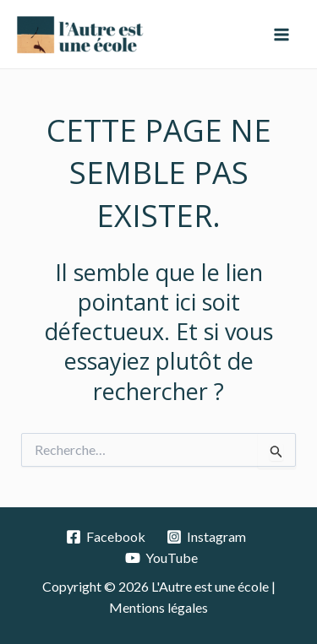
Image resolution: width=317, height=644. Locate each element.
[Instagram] (207, 537)
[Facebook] (106, 537)
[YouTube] (161, 558)
